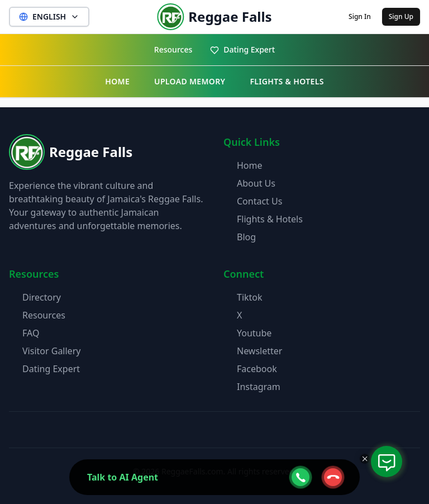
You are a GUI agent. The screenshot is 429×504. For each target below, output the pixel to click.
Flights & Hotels (270, 219)
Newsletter (259, 351)
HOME (117, 81)
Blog (246, 237)
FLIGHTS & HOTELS (287, 81)
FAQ (31, 333)
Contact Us (259, 201)
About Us (256, 183)
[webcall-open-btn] (301, 477)
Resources (173, 49)
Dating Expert (242, 49)
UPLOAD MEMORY (190, 81)
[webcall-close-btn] (333, 477)
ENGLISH (49, 16)
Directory (42, 297)
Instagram (259, 387)
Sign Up (401, 16)
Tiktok (250, 297)
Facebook (257, 369)
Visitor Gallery (51, 351)
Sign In (360, 16)
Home (250, 165)
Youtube (254, 333)
